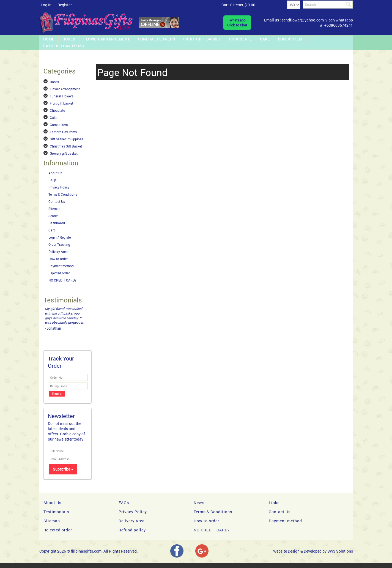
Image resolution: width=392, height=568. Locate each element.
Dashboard (57, 223)
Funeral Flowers (157, 39)
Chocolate (241, 39)
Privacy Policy (59, 187)
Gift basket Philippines (66, 139)
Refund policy (132, 530)
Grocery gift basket (64, 153)
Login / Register (60, 237)
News (199, 503)
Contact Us (57, 201)
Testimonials (56, 512)
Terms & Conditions (63, 194)
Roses (69, 39)
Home (49, 39)
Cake (265, 39)
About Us (55, 173)
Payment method (61, 266)
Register (65, 5)
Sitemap (54, 209)
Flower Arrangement (107, 39)
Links (274, 503)
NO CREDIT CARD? (62, 280)
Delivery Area (58, 252)
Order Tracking (59, 244)
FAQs (52, 180)
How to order (58, 259)
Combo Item (290, 39)
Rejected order (59, 273)
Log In (46, 5)
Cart (52, 230)
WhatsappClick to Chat (237, 23)
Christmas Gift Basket (66, 146)
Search (54, 216)
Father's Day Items (64, 46)
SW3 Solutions (340, 551)
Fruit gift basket (202, 39)
